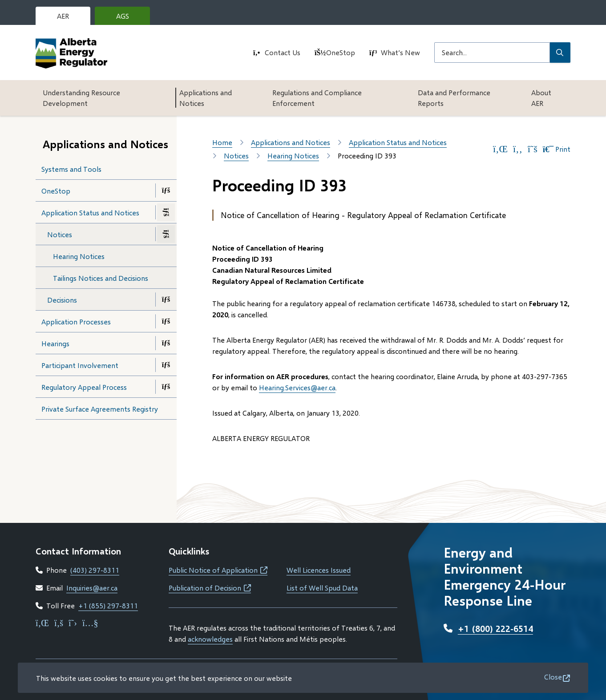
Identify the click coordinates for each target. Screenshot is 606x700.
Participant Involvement (80, 365)
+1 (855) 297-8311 (108, 605)
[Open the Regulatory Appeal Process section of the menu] (166, 387)
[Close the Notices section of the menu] (166, 234)
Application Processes (76, 322)
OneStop (341, 52)
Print (557, 149)
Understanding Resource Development (81, 98)
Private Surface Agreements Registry (100, 409)
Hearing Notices (79, 256)
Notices (60, 234)
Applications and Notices (206, 98)
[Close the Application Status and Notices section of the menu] (166, 212)
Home (222, 142)
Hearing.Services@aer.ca (297, 387)
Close (553, 677)
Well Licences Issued (319, 570)
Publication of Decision (210, 588)
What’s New (400, 52)
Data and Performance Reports (454, 98)
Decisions (62, 300)
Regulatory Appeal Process (84, 387)
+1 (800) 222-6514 (495, 628)
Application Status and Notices (90, 212)
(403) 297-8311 (95, 570)
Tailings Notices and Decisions (101, 278)
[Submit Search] (560, 53)
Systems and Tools (71, 169)
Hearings (55, 343)
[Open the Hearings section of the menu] (166, 343)
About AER (541, 98)
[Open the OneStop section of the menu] (166, 190)
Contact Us (283, 52)
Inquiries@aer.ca (92, 588)
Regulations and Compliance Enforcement (317, 98)
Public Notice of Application (218, 570)
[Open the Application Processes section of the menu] (166, 321)
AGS (129, 18)
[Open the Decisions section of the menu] (166, 299)
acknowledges (210, 639)
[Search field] (492, 53)
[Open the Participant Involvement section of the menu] (166, 365)
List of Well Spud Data (322, 588)
